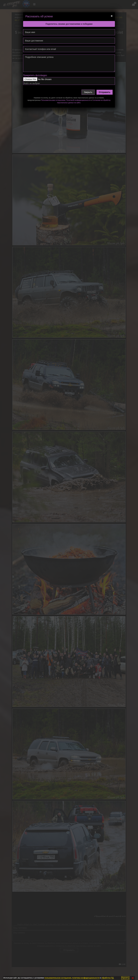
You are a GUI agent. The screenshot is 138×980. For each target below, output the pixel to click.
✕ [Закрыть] (133, 978)
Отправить (105, 92)
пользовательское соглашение (58, 978)
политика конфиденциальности (86, 978)
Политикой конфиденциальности (78, 100)
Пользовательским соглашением (53, 100)
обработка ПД (107, 978)
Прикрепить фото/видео (35, 75)
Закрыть (88, 92)
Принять (125, 978)
